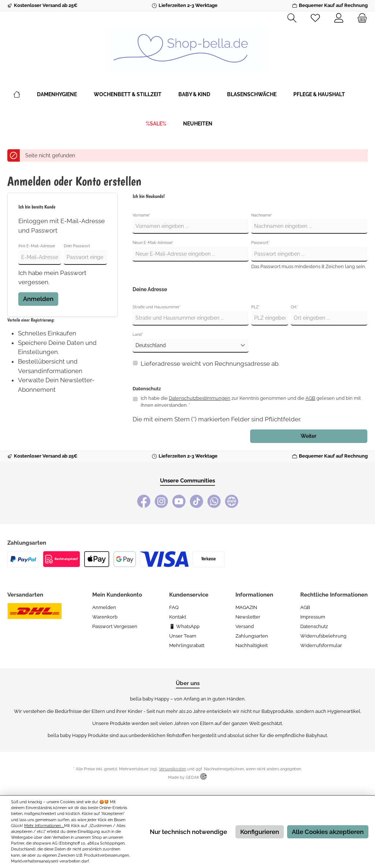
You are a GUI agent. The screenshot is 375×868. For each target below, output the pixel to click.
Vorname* (142, 215)
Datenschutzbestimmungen (200, 398)
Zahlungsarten (252, 636)
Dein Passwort (77, 246)
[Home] (25, 94)
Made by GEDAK (187, 777)
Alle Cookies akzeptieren (328, 832)
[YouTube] (179, 501)
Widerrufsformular (321, 645)
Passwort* (261, 243)
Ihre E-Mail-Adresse (37, 246)
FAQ (174, 607)
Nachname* (262, 215)
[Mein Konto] (339, 18)
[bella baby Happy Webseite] (232, 501)
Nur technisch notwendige (188, 832)
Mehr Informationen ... (44, 826)
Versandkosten (172, 769)
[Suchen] (292, 18)
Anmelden (38, 299)
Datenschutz (314, 626)
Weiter (309, 436)
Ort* (294, 307)
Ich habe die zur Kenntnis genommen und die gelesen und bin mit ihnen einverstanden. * (251, 402)
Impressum (313, 617)
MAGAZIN (246, 607)
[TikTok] (196, 501)
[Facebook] (144, 501)
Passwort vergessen (115, 626)
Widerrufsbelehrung (323, 636)
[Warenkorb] (360, 18)
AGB (310, 398)
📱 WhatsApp (184, 626)
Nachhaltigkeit (252, 645)
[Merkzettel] (315, 18)
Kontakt (178, 617)
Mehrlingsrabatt (187, 645)
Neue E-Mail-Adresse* (153, 243)
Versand (245, 626)
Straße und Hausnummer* (157, 307)
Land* (138, 335)
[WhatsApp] (214, 501)
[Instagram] (161, 501)
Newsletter (248, 617)
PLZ (256, 307)
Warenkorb (105, 617)
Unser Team (183, 636)
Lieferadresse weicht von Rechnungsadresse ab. (210, 364)
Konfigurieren (260, 832)
